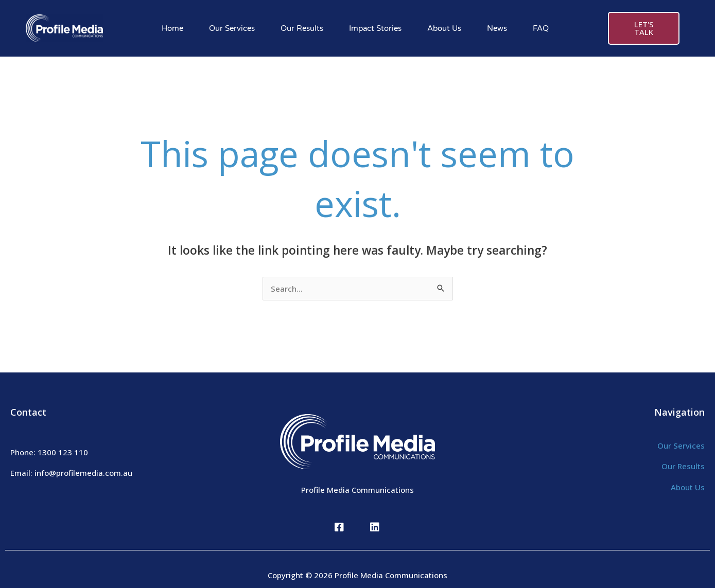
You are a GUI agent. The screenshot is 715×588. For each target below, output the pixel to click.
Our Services (232, 28)
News (497, 28)
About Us (444, 28)
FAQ (541, 28)
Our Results (302, 28)
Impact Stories (375, 28)
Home (172, 28)
